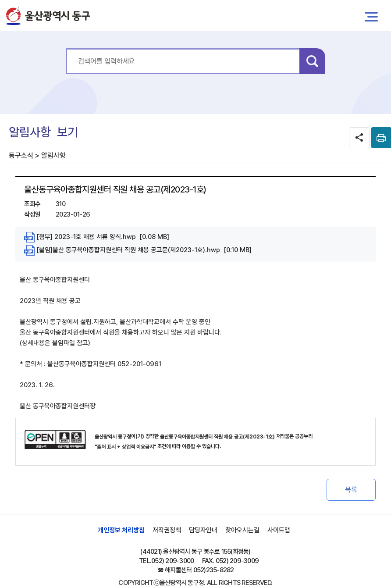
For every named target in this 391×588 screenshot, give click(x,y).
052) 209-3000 (172, 561)
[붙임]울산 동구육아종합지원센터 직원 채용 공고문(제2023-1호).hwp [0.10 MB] (138, 250)
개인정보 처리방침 (121, 530)
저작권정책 (167, 530)
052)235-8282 (214, 570)
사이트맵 (279, 530)
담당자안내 (203, 530)
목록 (351, 490)
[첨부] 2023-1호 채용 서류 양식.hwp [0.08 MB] (97, 237)
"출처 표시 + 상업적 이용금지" (125, 447)
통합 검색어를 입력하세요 (66, 48)
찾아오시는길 (242, 530)
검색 (312, 61)
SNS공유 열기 (359, 138)
